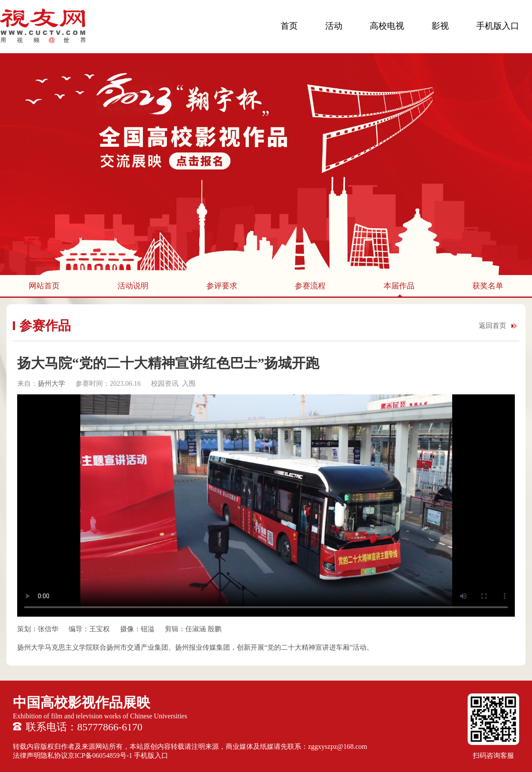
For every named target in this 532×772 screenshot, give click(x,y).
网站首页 (44, 286)
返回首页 (493, 325)
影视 (440, 26)
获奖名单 (488, 286)
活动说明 (133, 286)
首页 (289, 26)
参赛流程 (310, 286)
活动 (334, 26)
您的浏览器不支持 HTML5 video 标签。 (266, 506)
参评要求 (222, 286)
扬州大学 (51, 383)
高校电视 (387, 26)
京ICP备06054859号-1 (100, 755)
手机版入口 (498, 26)
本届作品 (399, 286)
